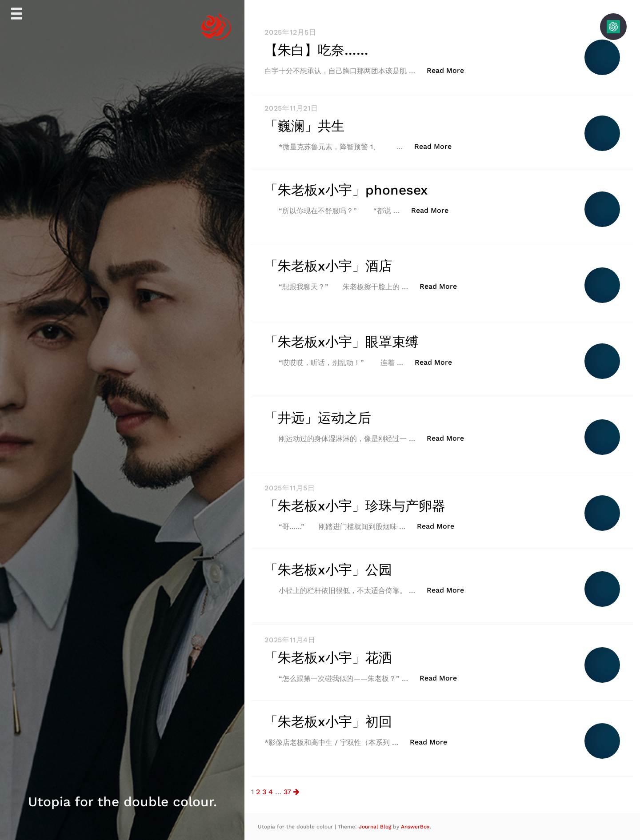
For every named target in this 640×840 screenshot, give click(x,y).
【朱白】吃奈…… (316, 50)
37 (287, 792)
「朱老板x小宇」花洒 (328, 658)
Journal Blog (376, 827)
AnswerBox (415, 827)
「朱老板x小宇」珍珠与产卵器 (355, 506)
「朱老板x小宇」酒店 (328, 266)
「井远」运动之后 (318, 418)
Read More (450, 70)
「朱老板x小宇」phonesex (346, 190)
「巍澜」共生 (304, 126)
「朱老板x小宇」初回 (328, 722)
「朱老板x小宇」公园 (328, 570)
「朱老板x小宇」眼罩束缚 (342, 342)
